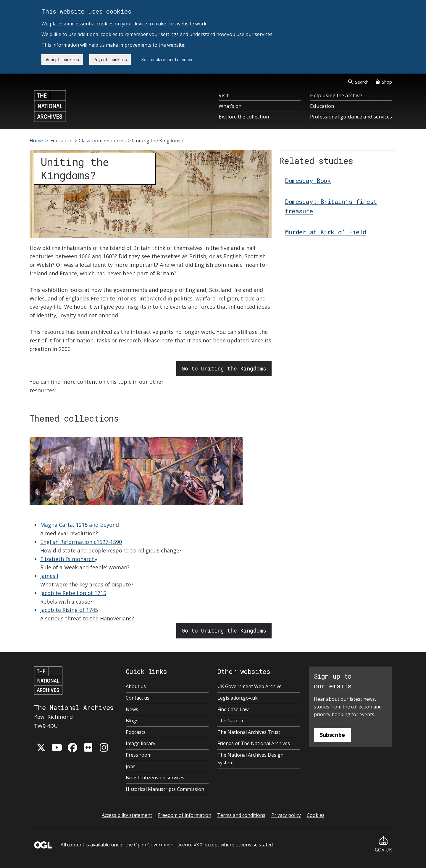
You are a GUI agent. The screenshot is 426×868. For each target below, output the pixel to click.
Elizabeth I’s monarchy (69, 559)
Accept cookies (62, 60)
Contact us (138, 698)
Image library (141, 743)
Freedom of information (185, 815)
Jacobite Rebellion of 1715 (73, 593)
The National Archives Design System (250, 759)
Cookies (316, 815)
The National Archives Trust (249, 732)
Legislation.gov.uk (238, 698)
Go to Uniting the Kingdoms (224, 368)
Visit (224, 95)
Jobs (131, 766)
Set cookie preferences (167, 60)
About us (136, 686)
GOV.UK (383, 845)
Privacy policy (286, 815)
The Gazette (231, 721)
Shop (384, 82)
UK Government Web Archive (250, 686)
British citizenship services (155, 778)
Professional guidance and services (351, 117)
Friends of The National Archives (254, 743)
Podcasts (136, 732)
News (132, 709)
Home (36, 141)
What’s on (230, 106)
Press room (139, 755)
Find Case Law (233, 709)
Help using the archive (336, 95)
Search (358, 82)
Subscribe (332, 735)
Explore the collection (244, 117)
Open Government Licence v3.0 (168, 845)
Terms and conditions (241, 815)
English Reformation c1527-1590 (81, 542)
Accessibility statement (127, 815)
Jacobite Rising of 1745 (69, 610)
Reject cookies (110, 60)
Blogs (132, 721)
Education (322, 106)
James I (49, 576)
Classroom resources (102, 141)
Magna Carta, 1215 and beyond (80, 525)
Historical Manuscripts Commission (165, 789)
